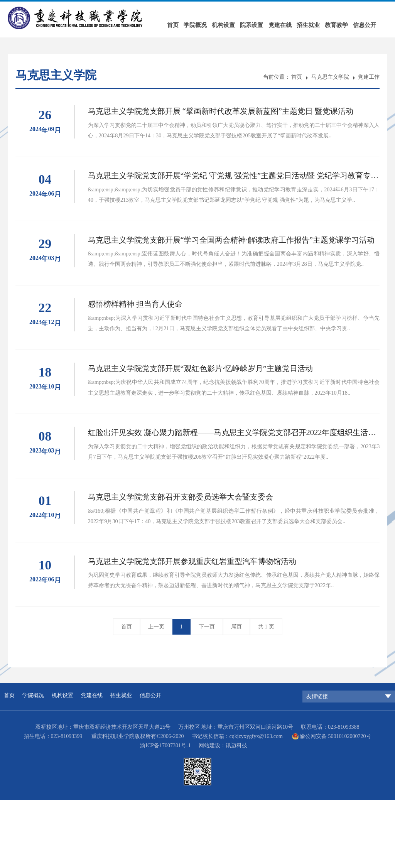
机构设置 (228, 23)
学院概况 (198, 23)
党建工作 (369, 77)
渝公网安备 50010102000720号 (336, 805)
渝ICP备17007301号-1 (165, 814)
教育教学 (346, 23)
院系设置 (257, 23)
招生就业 (317, 23)
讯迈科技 (236, 814)
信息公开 (376, 23)
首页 (174, 23)
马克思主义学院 (330, 77)
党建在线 (287, 23)
